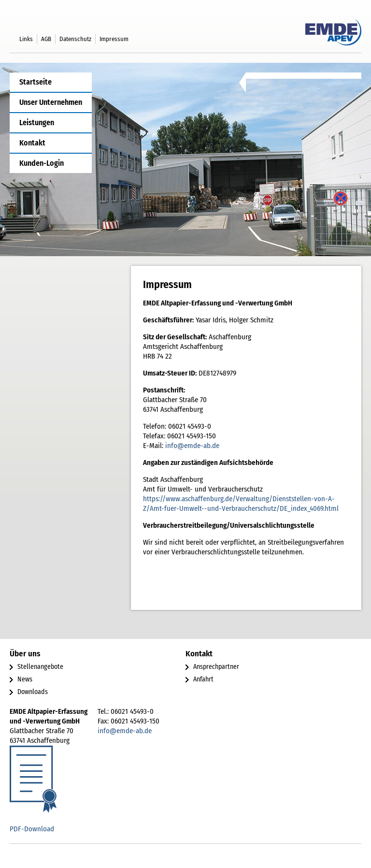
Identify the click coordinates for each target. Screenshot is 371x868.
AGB (46, 39)
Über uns (25, 654)
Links (26, 39)
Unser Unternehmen (51, 102)
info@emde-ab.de (192, 446)
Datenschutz (75, 39)
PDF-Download (32, 829)
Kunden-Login (42, 163)
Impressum (114, 39)
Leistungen (37, 123)
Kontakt (32, 143)
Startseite (36, 82)
